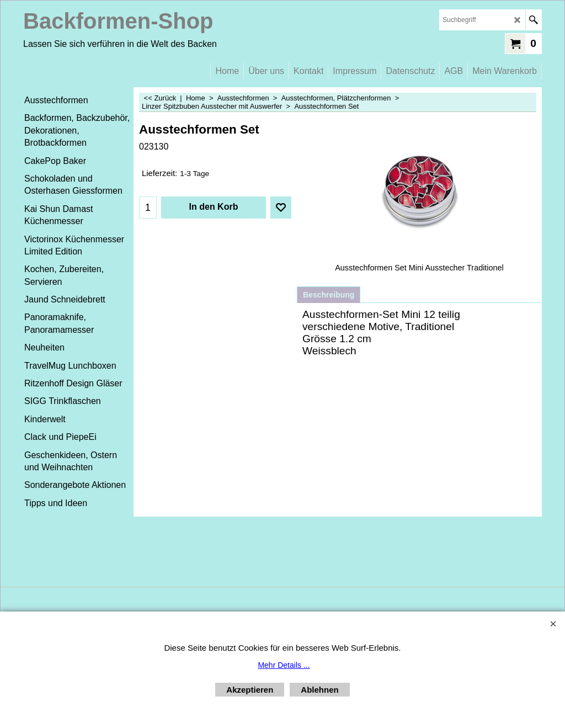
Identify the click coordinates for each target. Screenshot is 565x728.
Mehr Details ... (284, 665)
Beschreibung (329, 295)
